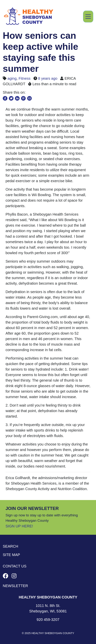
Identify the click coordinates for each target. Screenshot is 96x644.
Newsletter (15, 586)
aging (12, 78)
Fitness (25, 78)
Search (10, 546)
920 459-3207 (48, 620)
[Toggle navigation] (88, 17)
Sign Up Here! (19, 526)
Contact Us (15, 566)
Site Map (11, 555)
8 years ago (48, 78)
